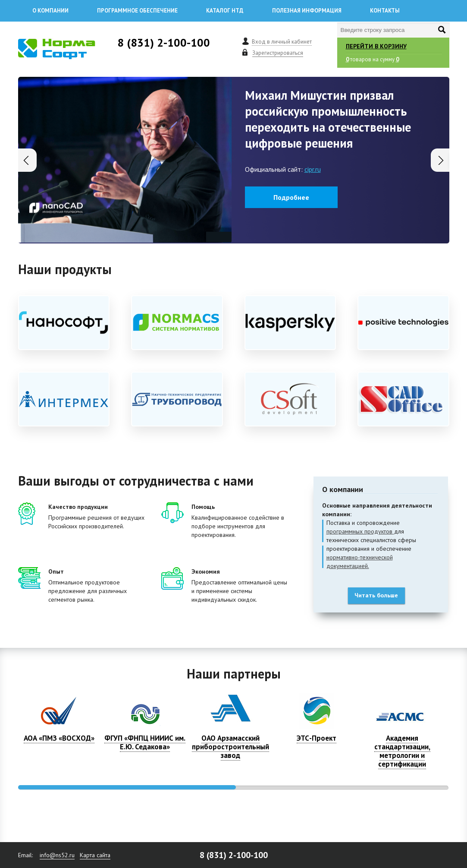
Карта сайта (95, 855)
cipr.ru (313, 169)
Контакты (385, 11)
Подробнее (291, 197)
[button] (440, 160)
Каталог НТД (225, 11)
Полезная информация (307, 11)
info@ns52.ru (57, 855)
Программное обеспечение (137, 11)
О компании (50, 11)
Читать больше (376, 595)
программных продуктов (359, 531)
